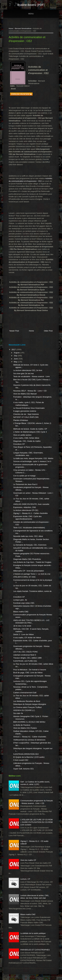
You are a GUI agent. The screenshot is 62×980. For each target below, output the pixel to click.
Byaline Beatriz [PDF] (31, 5)
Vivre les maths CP (28, 860)
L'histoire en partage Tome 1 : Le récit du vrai (32, 574)
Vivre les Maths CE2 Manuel (25, 394)
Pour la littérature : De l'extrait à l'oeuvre (30, 670)
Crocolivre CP (19, 444)
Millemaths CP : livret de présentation (29, 571)
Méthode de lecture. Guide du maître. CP (30, 429)
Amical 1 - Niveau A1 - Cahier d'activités (30, 737)
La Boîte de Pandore (22, 725)
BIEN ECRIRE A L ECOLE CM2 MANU (29, 722)
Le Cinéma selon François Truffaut (27, 707)
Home (11, 28)
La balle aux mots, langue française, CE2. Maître (33, 458)
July (16, 356)
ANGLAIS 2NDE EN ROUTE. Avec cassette (31, 504)
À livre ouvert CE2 (21, 760)
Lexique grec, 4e (20, 600)
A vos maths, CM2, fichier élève (26, 438)
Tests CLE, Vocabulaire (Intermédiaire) (29, 528)
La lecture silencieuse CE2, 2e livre (28, 370)
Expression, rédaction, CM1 (25, 507)
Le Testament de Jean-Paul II (25, 484)
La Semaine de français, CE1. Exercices (30, 545)
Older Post (48, 331)
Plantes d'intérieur (21, 420)
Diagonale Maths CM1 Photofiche (27, 559)
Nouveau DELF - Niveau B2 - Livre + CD (30, 391)
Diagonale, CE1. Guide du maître (27, 441)
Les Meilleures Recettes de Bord (27, 701)
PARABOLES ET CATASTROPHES (35, 950)
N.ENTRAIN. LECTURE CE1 (25, 661)
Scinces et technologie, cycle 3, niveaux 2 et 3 (32, 461)
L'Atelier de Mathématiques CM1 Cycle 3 (30, 432)
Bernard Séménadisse (23, 28)
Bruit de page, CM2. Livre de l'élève (28, 673)
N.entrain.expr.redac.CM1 (24, 603)
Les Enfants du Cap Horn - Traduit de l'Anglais (32, 562)
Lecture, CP (25, 879)
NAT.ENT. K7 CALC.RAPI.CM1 (26, 417)
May (16, 362)
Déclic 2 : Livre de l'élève (24, 634)
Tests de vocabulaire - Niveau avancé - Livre (32, 376)
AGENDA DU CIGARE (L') (24, 710)
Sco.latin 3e (18, 713)
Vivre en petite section (22, 435)
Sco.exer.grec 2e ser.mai (24, 373)
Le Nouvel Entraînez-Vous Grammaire (29, 408)
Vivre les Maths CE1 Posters (25, 728)
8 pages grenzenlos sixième (25, 411)
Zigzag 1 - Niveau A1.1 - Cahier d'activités (31, 513)
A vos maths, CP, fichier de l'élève (27, 638)
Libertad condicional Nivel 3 (25, 655)
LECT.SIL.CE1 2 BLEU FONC (26, 652)
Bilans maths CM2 (21, 612)
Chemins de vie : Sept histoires (26, 414)
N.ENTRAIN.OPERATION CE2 (26, 754)
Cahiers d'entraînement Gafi (25, 693)
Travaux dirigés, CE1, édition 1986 (28, 658)
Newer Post (14, 331)
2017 (14, 350)
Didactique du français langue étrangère (30, 704)
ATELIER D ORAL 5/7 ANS (24, 577)
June (16, 359)
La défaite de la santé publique (33, 933)
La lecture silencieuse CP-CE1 (26, 510)
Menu (31, 14)
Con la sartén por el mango (25, 476)
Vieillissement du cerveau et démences (29, 740)
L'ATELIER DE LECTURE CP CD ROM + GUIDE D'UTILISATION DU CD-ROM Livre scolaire (36, 822)
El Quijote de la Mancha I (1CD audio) (29, 757)
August (17, 353)
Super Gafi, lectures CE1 (24, 769)
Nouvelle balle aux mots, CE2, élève (28, 536)
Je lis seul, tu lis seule (22, 626)
